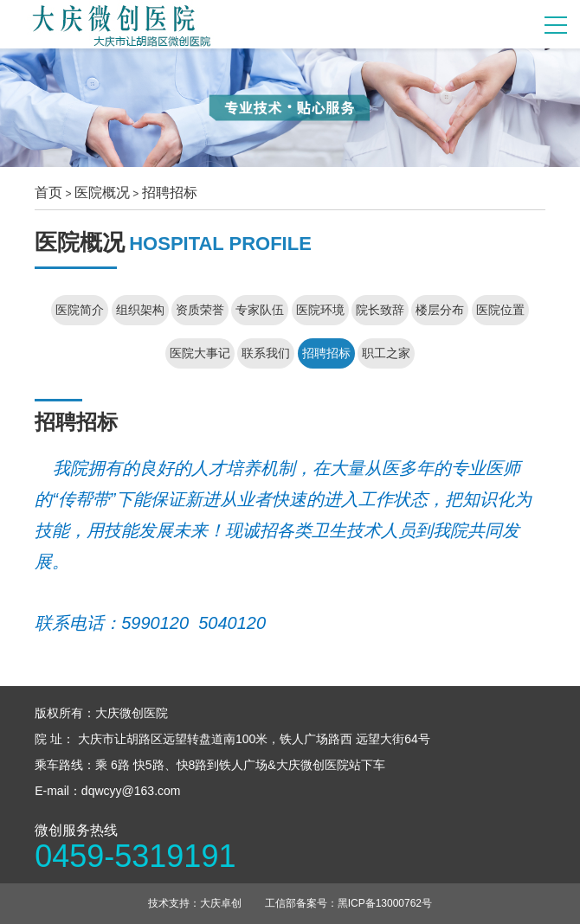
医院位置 (500, 310)
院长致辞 (380, 310)
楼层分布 (440, 310)
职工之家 (386, 353)
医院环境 (320, 310)
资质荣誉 (200, 310)
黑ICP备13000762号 (385, 903)
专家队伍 (260, 310)
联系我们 (266, 353)
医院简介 (80, 310)
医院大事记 (200, 353)
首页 (48, 192)
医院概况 (102, 192)
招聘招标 (170, 192)
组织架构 (140, 310)
